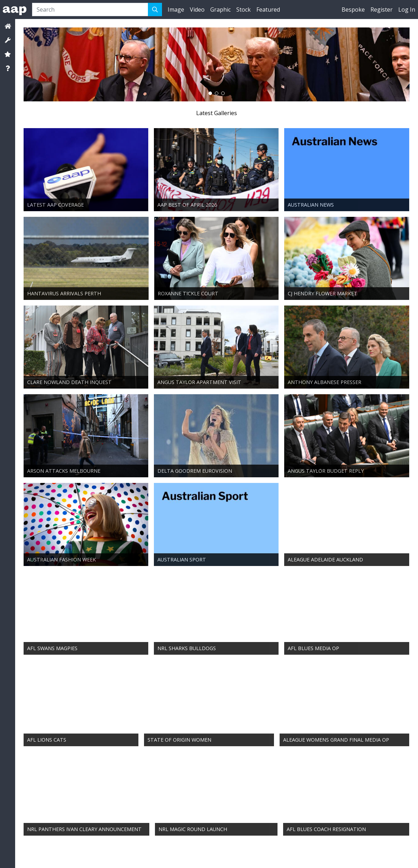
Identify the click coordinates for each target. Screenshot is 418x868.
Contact (37, 854)
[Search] (90, 10)
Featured (268, 10)
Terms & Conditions (82, 854)
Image (176, 10)
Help (164, 854)
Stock (244, 10)
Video (197, 10)
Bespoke (353, 10)
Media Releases (144, 854)
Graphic (220, 10)
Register (382, 10)
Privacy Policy (115, 854)
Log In (407, 10)
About (21, 854)
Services (54, 854)
